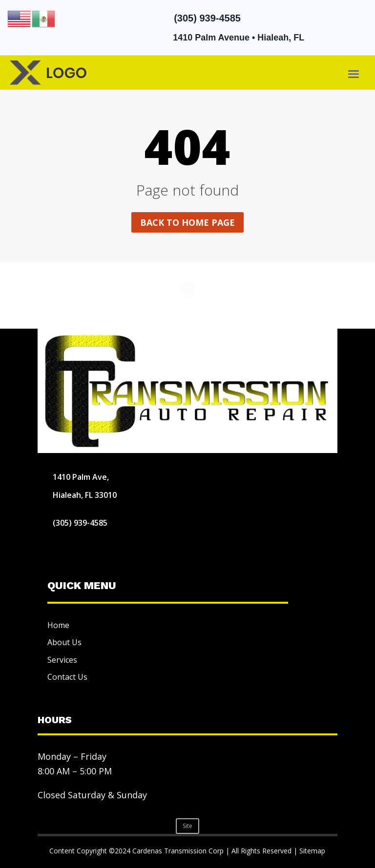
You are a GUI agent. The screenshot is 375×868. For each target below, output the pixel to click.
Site (187, 826)
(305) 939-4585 (207, 18)
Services (62, 660)
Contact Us (67, 677)
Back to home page (187, 222)
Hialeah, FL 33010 (85, 495)
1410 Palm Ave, (81, 477)
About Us (64, 642)
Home (58, 625)
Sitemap (312, 851)
